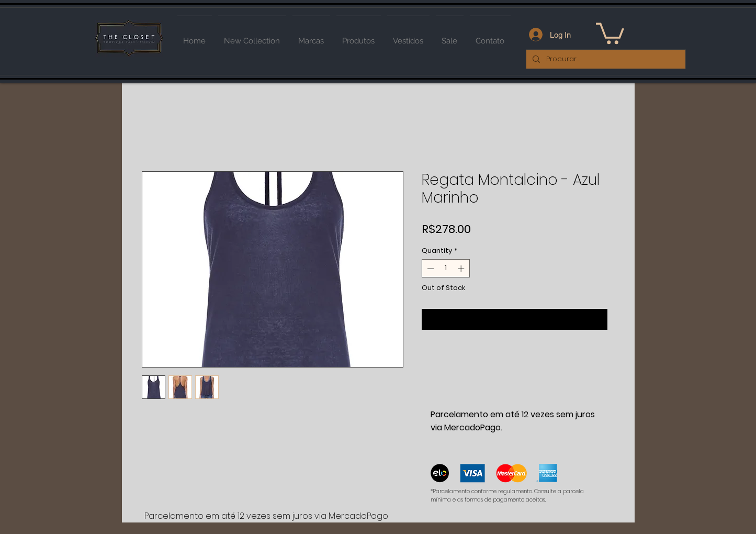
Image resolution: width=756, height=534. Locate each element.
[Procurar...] (605, 59)
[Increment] (462, 269)
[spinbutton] (445, 269)
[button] (610, 32)
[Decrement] (430, 269)
